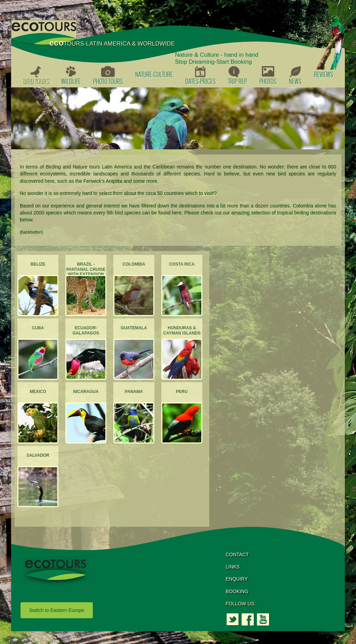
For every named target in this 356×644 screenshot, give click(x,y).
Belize (38, 264)
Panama (134, 392)
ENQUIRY (237, 579)
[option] (178, 118)
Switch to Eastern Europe (57, 610)
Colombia (134, 264)
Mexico (38, 392)
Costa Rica (182, 264)
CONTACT (237, 555)
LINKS (233, 567)
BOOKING (237, 591)
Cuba (38, 328)
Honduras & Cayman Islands (182, 330)
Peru (182, 392)
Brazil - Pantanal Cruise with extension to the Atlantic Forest (86, 274)
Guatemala (134, 328)
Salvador (38, 455)
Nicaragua (86, 392)
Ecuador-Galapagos (86, 330)
